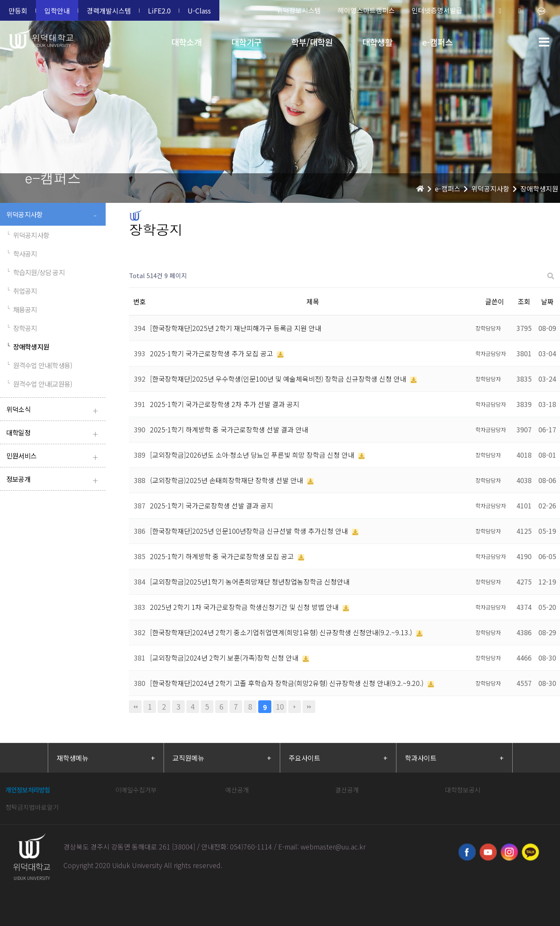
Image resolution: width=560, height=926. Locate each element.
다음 (295, 707)
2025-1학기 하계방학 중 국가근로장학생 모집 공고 (223, 556)
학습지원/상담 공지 (36, 272)
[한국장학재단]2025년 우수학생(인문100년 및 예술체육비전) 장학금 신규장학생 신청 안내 (279, 379)
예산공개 (237, 790)
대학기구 (246, 42)
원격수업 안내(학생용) (39, 365)
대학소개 (186, 42)
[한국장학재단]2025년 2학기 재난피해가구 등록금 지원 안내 (236, 328)
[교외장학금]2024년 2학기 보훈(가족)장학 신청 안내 (225, 658)
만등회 (18, 11)
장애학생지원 (28, 347)
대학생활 (377, 42)
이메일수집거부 (136, 790)
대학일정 (54, 433)
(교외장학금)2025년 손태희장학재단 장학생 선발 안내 (227, 480)
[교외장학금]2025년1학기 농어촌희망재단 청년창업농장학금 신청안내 (250, 582)
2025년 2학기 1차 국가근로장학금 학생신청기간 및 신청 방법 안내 (245, 607)
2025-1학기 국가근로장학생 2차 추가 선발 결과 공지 (225, 404)
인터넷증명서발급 (437, 10)
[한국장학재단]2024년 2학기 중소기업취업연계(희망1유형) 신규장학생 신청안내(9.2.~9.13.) (282, 632)
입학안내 (57, 11)
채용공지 (22, 309)
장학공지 (22, 328)
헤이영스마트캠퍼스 (366, 10)
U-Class (199, 11)
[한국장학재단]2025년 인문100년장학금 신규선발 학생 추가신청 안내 (250, 531)
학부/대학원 (312, 42)
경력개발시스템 (109, 11)
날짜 (547, 301)
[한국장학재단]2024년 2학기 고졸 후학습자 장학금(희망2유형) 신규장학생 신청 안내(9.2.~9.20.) (288, 683)
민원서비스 (54, 457)
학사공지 (22, 254)
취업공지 (22, 291)
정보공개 (54, 480)
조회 (524, 301)
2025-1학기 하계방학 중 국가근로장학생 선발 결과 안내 (229, 429)
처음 (135, 707)
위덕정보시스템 (299, 10)
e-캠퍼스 (437, 42)
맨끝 (309, 707)
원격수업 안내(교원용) (39, 384)
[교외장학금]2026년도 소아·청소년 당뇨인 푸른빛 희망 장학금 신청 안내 (253, 455)
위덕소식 (54, 410)
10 (280, 706)
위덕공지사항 (54, 215)
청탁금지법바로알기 (32, 807)
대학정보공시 (463, 790)
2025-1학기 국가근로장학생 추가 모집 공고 (212, 353)
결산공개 (347, 790)
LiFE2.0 (159, 11)
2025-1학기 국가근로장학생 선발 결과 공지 (212, 505)
